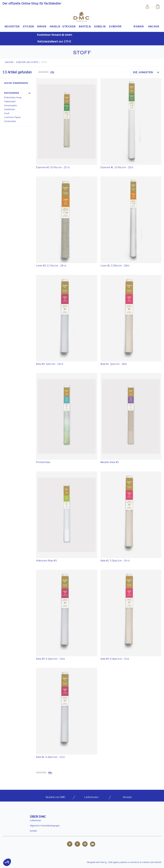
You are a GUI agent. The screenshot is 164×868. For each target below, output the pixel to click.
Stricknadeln (11, 106)
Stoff (7, 114)
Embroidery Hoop (13, 98)
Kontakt (33, 831)
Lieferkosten (36, 821)
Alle (53, 72)
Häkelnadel (10, 102)
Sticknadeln (10, 121)
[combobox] (146, 72)
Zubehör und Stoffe (27, 62)
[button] (18, 94)
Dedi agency (114, 862)
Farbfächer (10, 110)
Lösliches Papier (13, 117)
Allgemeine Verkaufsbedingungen (45, 826)
